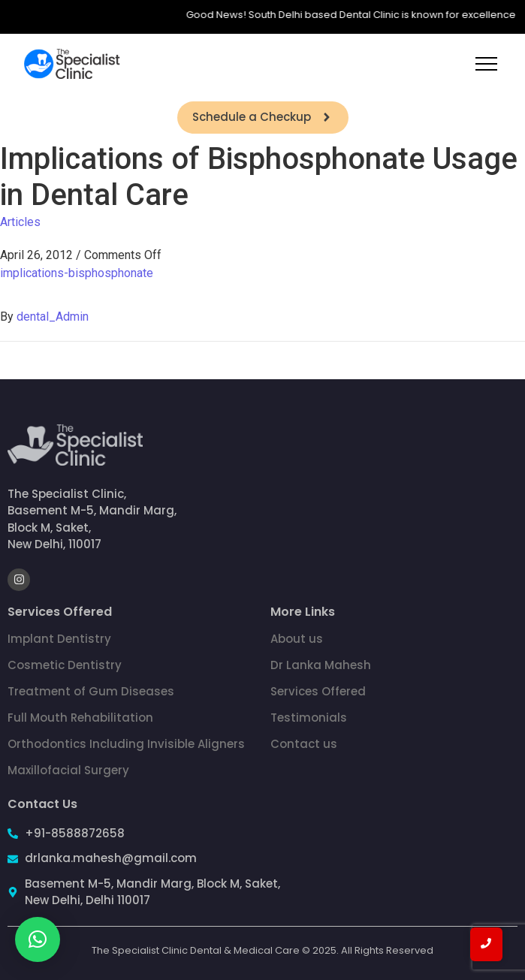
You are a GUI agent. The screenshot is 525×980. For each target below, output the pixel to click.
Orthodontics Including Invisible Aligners (126, 744)
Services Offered (318, 691)
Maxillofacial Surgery (68, 770)
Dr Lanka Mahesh (321, 665)
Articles (20, 222)
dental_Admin (53, 317)
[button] (38, 939)
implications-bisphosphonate (77, 273)
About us (297, 639)
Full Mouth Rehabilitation (80, 718)
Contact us (304, 744)
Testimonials (309, 718)
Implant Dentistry (59, 639)
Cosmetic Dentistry (65, 665)
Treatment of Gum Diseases (91, 691)
